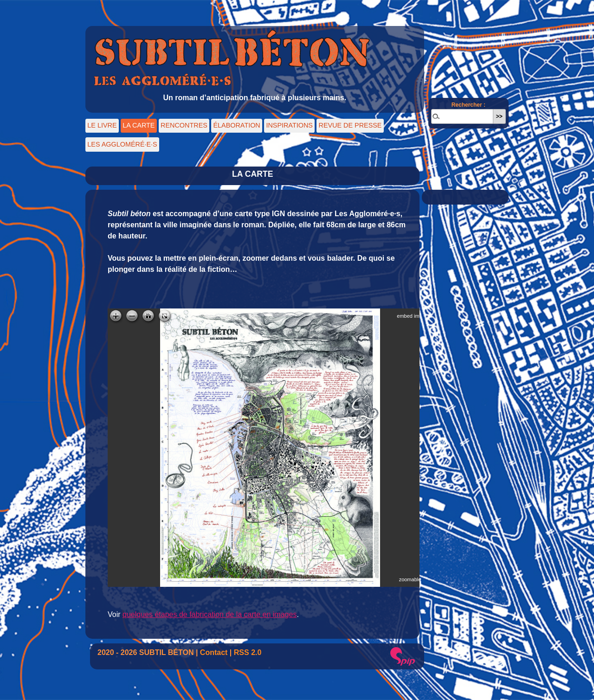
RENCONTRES (184, 125)
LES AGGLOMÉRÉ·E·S (122, 144)
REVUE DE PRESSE (350, 125)
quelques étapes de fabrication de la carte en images (210, 614)
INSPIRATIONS (289, 125)
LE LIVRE (102, 125)
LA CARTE (139, 125)
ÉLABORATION (236, 125)
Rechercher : (468, 105)
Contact (214, 652)
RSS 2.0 (248, 652)
